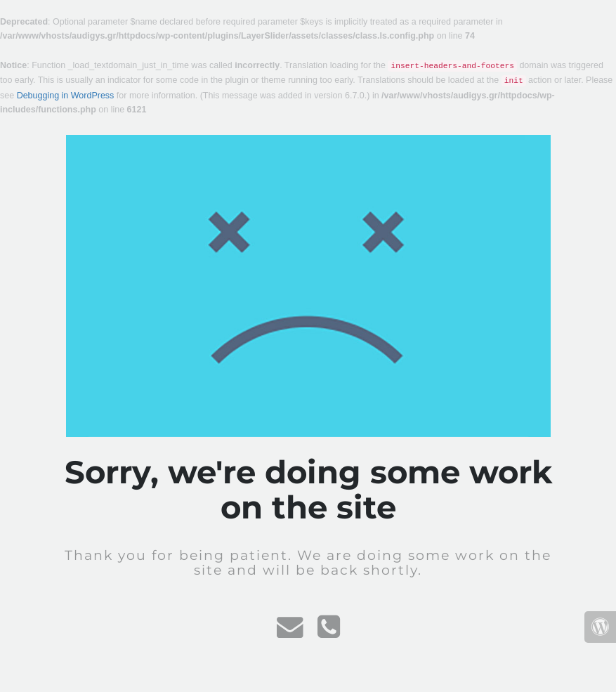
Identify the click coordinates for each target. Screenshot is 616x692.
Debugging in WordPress (66, 96)
